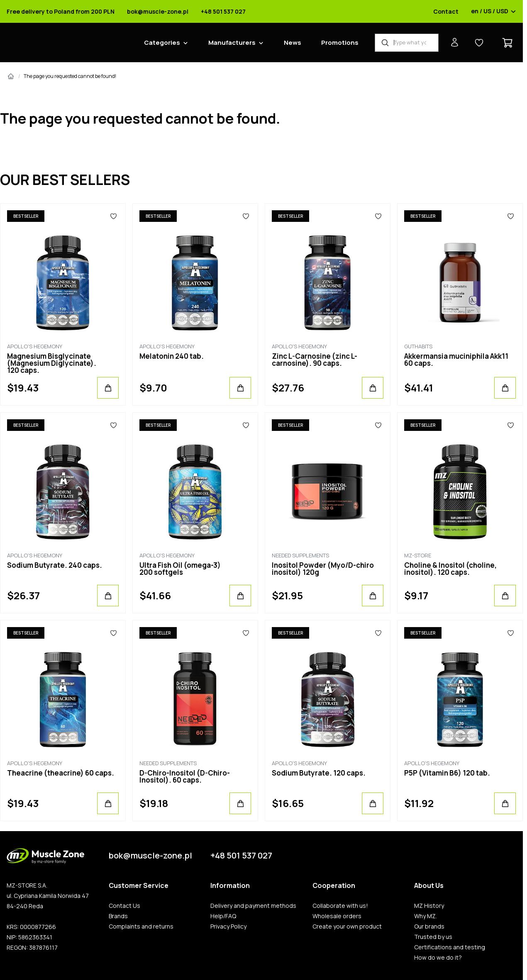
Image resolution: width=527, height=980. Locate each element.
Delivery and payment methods (253, 906)
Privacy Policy (228, 927)
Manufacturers (232, 43)
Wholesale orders (337, 916)
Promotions (340, 43)
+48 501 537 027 (223, 12)
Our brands (429, 927)
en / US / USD (494, 12)
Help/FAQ (223, 916)
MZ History (429, 906)
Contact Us (124, 906)
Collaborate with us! (340, 906)
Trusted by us (433, 937)
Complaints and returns (141, 927)
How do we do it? (438, 958)
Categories (162, 43)
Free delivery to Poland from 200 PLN (61, 12)
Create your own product (347, 927)
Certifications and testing (450, 947)
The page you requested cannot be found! (70, 76)
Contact (446, 12)
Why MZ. (426, 916)
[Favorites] (113, 216)
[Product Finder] (407, 43)
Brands (118, 916)
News (293, 43)
